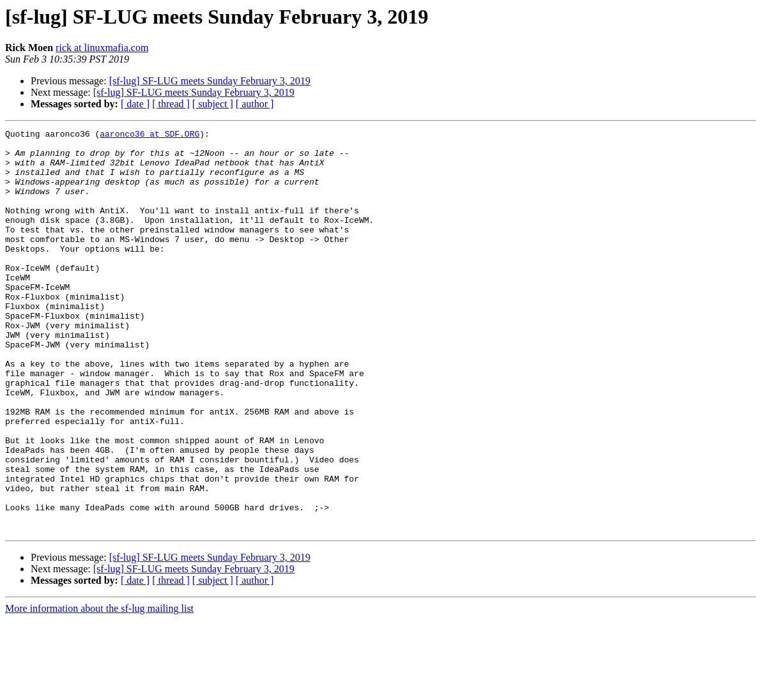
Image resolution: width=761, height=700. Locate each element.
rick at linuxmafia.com (102, 48)
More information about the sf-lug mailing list (99, 689)
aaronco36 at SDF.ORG (150, 135)
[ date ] (135, 104)
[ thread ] (171, 104)
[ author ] (255, 104)
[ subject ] (213, 104)
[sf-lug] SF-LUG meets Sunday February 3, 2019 (210, 81)
